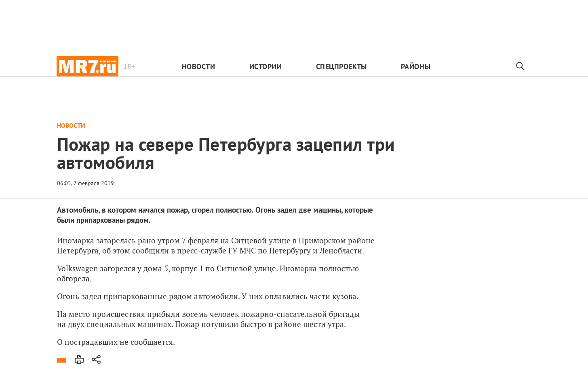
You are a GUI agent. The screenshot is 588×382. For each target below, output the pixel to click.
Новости (199, 66)
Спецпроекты (341, 66)
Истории (266, 66)
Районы (416, 66)
